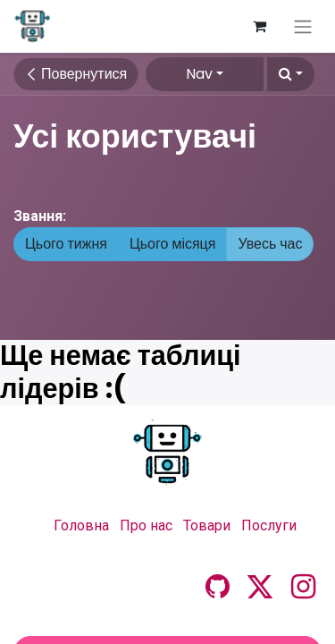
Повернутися (76, 74)
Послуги (269, 525)
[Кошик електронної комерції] (259, 26)
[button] (291, 74)
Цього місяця (173, 244)
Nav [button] (199, 74)
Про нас (146, 525)
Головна (81, 525)
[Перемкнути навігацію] (303, 26)
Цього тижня (66, 244)
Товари (207, 525)
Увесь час (270, 244)
